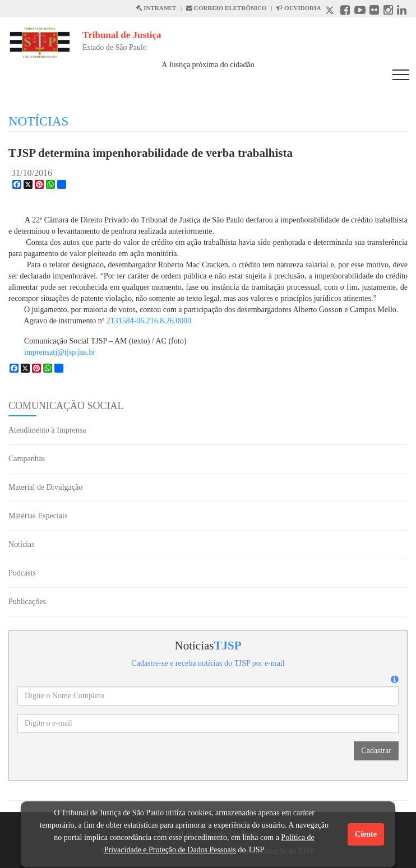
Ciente (366, 834)
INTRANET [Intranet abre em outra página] (156, 8)
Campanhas (27, 459)
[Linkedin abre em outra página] (402, 11)
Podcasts (22, 573)
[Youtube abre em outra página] (360, 11)
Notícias (22, 544)
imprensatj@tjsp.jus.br (60, 352)
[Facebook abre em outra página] (345, 11)
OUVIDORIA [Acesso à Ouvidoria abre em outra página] (299, 8)
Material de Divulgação (45, 487)
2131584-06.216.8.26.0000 (149, 321)
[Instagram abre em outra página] (388, 11)
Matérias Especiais (38, 516)
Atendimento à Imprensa (47, 430)
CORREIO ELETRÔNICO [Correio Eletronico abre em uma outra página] (227, 8)
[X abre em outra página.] (331, 11)
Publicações (27, 602)
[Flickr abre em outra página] (374, 11)
